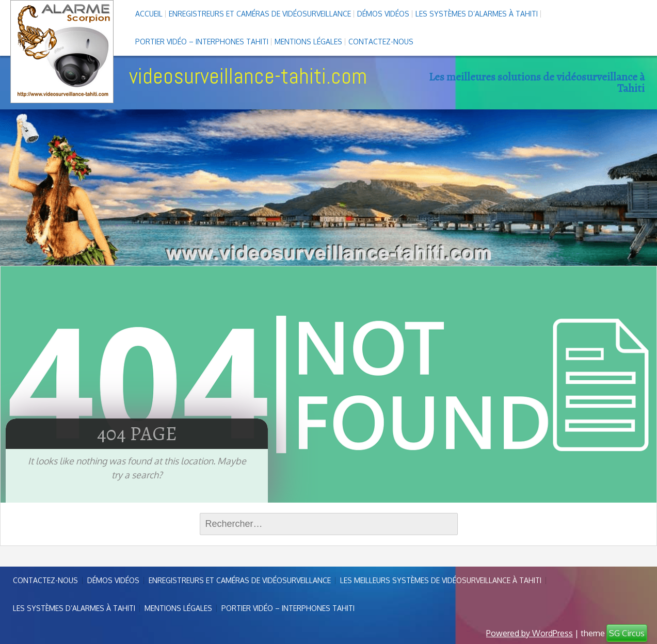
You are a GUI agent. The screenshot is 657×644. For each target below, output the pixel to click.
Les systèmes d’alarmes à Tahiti (477, 14)
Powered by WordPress (530, 633)
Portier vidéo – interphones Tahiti (202, 42)
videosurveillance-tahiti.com (248, 76)
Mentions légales (308, 42)
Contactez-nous (381, 42)
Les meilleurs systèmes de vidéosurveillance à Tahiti (441, 580)
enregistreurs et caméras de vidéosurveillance (260, 14)
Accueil (149, 14)
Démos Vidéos (383, 14)
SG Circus (627, 633)
